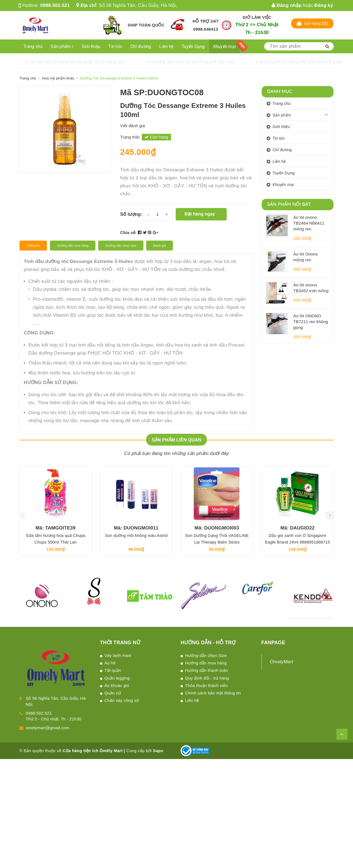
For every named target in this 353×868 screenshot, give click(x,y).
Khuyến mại (225, 46)
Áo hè (110, 663)
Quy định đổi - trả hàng (207, 678)
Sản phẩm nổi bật (289, 204)
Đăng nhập (287, 5)
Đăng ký (324, 5)
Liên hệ (166, 46)
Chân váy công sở (122, 700)
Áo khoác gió (117, 685)
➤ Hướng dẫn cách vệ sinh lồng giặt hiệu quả (191, 62)
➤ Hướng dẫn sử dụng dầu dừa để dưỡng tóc (299, 62)
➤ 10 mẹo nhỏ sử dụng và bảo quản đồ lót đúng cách (75, 62)
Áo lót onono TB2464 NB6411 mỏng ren (309, 223)
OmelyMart (282, 662)
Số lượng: (131, 214)
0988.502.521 (55, 5)
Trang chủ (33, 46)
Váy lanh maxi (118, 655)
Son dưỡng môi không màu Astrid (136, 535)
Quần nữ (113, 693)
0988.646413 (206, 29)
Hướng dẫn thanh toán (206, 670)
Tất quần (113, 670)
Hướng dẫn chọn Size (206, 655)
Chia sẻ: (129, 232)
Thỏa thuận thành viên (206, 685)
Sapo (158, 751)
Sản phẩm (62, 46)
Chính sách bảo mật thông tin (213, 693)
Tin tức (115, 46)
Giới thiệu (91, 46)
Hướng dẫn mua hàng (206, 663)
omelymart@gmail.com (47, 728)
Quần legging (117, 678)
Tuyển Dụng (193, 46)
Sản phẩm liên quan (176, 440)
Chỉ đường (141, 46)
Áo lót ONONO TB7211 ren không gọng (311, 322)
